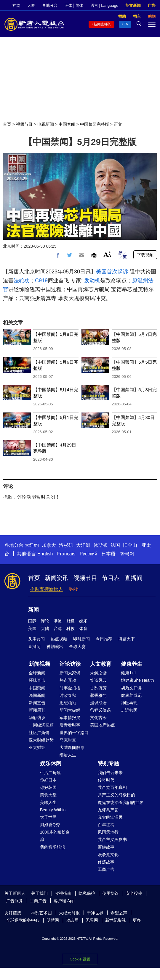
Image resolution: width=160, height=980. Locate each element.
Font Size (107, 254)
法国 (115, 545)
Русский (88, 554)
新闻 (33, 610)
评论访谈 (70, 664)
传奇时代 (106, 780)
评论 (45, 621)
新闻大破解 (70, 710)
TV (126, 24)
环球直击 (37, 680)
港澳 (58, 621)
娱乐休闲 (51, 763)
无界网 (92, 920)
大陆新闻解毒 (72, 747)
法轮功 (22, 281)
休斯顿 (100, 545)
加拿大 (49, 545)
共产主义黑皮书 (112, 839)
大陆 (45, 628)
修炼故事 (106, 862)
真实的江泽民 (110, 817)
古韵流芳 (98, 688)
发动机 (92, 281)
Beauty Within (53, 810)
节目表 (111, 578)
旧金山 (130, 545)
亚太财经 (37, 747)
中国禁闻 (67, 124)
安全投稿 (134, 893)
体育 (83, 628)
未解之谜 (98, 673)
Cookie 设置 (80, 959)
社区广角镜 (39, 733)
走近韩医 (129, 710)
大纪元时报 (69, 913)
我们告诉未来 (110, 773)
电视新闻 (46, 124)
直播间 (134, 578)
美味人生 (48, 802)
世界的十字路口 (74, 733)
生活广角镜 (50, 773)
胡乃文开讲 (131, 688)
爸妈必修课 (100, 710)
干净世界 (95, 913)
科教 (71, 628)
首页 (7, 124)
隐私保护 (87, 893)
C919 (41, 281)
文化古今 (98, 718)
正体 (68, 5)
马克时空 (68, 740)
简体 (79, 5)
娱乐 (83, 621)
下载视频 (145, 255)
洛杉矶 (66, 545)
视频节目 (24, 124)
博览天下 (127, 639)
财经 (71, 621)
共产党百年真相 (112, 787)
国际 (32, 621)
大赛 (31, 5)
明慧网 (53, 920)
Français (66, 554)
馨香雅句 (98, 695)
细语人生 (68, 755)
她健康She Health (137, 680)
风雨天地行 (108, 832)
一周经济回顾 (41, 725)
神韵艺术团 (41, 913)
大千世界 (48, 817)
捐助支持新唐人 (47, 589)
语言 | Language (104, 5)
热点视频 (59, 639)
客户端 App (64, 901)
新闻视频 (39, 664)
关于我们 (39, 893)
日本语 (108, 554)
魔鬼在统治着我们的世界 (121, 802)
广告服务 (15, 901)
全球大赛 (77, 647)
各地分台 (50, 5)
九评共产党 (108, 810)
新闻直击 (37, 703)
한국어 (127, 554)
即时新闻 (81, 639)
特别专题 (108, 763)
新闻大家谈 (70, 673)
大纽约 (32, 545)
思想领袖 (68, 703)
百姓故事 (106, 847)
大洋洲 (83, 545)
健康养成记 (131, 695)
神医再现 (129, 703)
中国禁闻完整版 (95, 124)
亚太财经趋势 (41, 740)
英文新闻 (133, 5)
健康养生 (132, 664)
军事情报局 (70, 718)
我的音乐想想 (52, 847)
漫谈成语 (98, 703)
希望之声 (119, 913)
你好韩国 (48, 787)
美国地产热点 (103, 725)
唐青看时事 (70, 725)
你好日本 (48, 780)
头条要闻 (36, 639)
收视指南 (63, 893)
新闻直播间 (103, 24)
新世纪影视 (116, 920)
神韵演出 (55, 647)
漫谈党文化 (108, 855)
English (45, 554)
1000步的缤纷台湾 (55, 836)
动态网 (72, 920)
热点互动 (68, 680)
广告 (152, 5)
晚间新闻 (37, 695)
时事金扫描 (70, 688)
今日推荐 (104, 639)
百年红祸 (106, 825)
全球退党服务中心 (23, 920)
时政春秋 (68, 695)
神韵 (16, 5)
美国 (32, 628)
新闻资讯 (57, 578)
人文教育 (101, 664)
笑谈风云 (98, 680)
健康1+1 (129, 673)
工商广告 (106, 869)
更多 (137, 920)
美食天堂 (48, 795)
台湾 (58, 628)
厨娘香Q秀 (50, 825)
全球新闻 (37, 673)
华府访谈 (37, 718)
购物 (74, 589)
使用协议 (111, 893)
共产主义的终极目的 (116, 795)
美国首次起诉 (112, 272)
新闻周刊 (37, 710)
